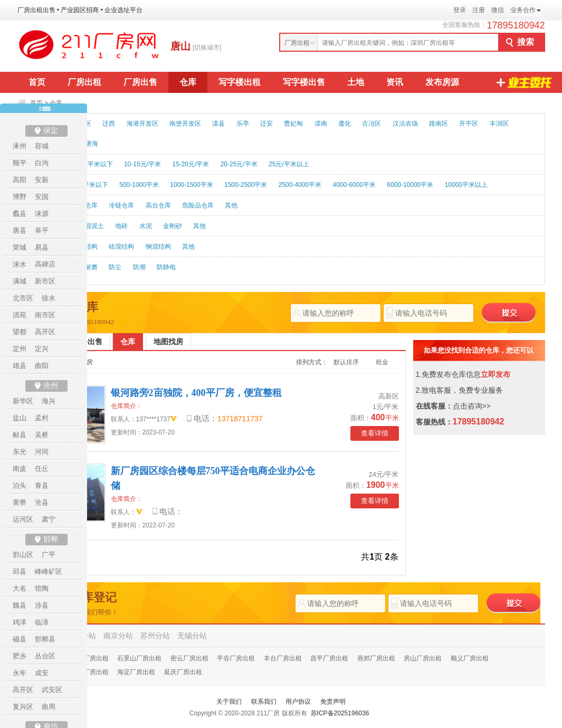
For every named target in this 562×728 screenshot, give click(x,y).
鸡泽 (20, 622)
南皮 (20, 469)
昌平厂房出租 (329, 658)
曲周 (49, 707)
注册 (479, 10)
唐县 (20, 230)
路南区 (439, 124)
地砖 (121, 226)
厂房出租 (84, 82)
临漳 (42, 622)
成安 (42, 673)
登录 (460, 10)
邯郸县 (45, 639)
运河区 (23, 519)
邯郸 (51, 539)
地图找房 (168, 342)
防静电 (166, 267)
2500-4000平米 (300, 185)
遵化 (345, 124)
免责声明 (333, 702)
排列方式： (312, 362)
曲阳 (42, 366)
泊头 (20, 485)
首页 (37, 82)
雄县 (20, 366)
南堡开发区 (185, 124)
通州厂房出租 (90, 672)
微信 (498, 10)
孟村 (42, 418)
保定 (51, 131)
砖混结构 (121, 247)
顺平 (20, 163)
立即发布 (496, 374)
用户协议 (298, 702)
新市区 (45, 281)
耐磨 (91, 267)
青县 (42, 485)
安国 (42, 197)
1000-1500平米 (191, 185)
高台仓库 (158, 205)
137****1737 (153, 419)
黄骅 (20, 502)
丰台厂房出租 (283, 658)
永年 (20, 673)
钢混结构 (158, 247)
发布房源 (442, 82)
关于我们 (229, 702)
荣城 (20, 247)
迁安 (266, 124)
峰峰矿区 (49, 571)
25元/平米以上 (289, 164)
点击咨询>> (472, 406)
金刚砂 (173, 226)
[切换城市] (207, 48)
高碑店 (45, 264)
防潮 (139, 267)
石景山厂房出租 (139, 658)
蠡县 (20, 214)
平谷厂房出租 (236, 658)
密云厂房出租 (189, 658)
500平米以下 (90, 185)
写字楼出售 (304, 82)
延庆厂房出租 (183, 672)
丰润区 (499, 124)
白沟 (42, 163)
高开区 (45, 332)
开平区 (469, 124)
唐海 (92, 144)
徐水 (49, 298)
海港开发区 (142, 124)
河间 (42, 452)
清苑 (20, 315)
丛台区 (45, 656)
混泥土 (94, 226)
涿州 (20, 146)
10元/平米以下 (93, 164)
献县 (20, 435)
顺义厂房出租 (470, 658)
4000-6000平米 (354, 185)
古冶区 (372, 124)
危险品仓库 (198, 205)
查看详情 (375, 433)
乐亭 (243, 124)
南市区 (45, 315)
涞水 (20, 264)
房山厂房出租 (423, 658)
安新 (42, 180)
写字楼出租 (240, 82)
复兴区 (23, 707)
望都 (20, 332)
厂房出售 (140, 82)
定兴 (42, 349)
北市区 (23, 298)
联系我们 (264, 702)
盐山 (20, 418)
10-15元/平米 (142, 164)
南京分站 (118, 636)
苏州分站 (155, 636)
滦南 (321, 124)
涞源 (42, 214)
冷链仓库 (121, 205)
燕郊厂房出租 (376, 658)
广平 (49, 555)
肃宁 (49, 519)
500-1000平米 (139, 185)
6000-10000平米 (410, 185)
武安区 (52, 690)
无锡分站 (192, 636)
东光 (20, 452)
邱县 (20, 571)
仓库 (188, 82)
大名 (20, 588)
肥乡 (20, 656)
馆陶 (42, 588)
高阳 (20, 180)
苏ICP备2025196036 (340, 713)
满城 (20, 281)
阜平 (42, 230)
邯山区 (23, 555)
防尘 (115, 267)
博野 (20, 197)
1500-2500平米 (246, 185)
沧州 (51, 386)
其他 (231, 205)
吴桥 (42, 435)
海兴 (49, 401)
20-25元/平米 (239, 164)
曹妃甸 (293, 124)
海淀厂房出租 (136, 672)
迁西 (109, 124)
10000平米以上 (466, 185)
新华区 (23, 401)
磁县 (20, 639)
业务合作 (523, 10)
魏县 (20, 605)
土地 (356, 82)
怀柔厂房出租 (90, 658)
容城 (42, 146)
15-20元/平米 (190, 164)
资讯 (395, 82)
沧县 (42, 502)
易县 (42, 247)
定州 (20, 349)
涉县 (42, 605)
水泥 (146, 226)
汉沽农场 (405, 124)
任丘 (42, 469)
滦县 (218, 124)
